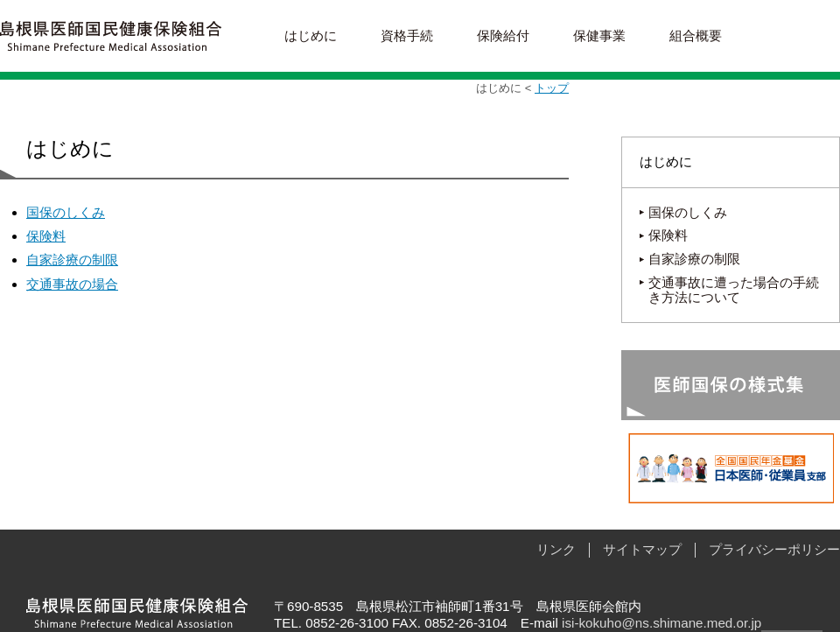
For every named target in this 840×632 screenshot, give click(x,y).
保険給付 (503, 35)
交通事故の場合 (72, 284)
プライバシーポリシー (774, 549)
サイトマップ (642, 549)
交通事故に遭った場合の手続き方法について (734, 290)
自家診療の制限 (72, 260)
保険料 (46, 236)
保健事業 (599, 35)
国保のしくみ (66, 212)
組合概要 (696, 35)
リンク (556, 549)
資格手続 (407, 35)
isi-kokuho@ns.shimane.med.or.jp (661, 623)
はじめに (311, 35)
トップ (552, 88)
